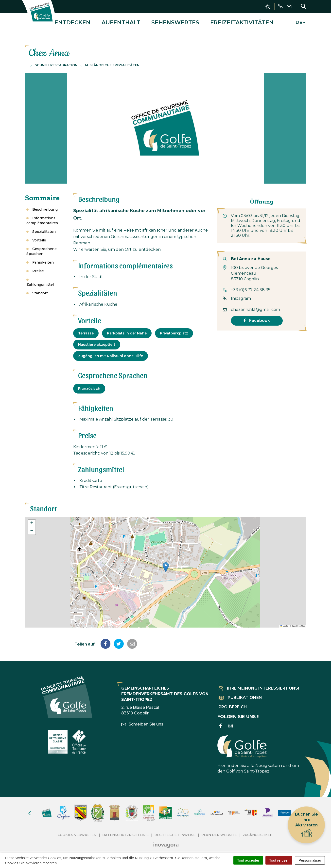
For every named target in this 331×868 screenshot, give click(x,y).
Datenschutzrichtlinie (125, 831)
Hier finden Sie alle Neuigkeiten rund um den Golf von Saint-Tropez (258, 751)
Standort (40, 289)
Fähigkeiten (43, 259)
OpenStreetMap (298, 623)
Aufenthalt (121, 21)
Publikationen (240, 694)
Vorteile (39, 237)
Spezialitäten (44, 228)
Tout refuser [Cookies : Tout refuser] (279, 860)
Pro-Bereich (233, 703)
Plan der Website (219, 831)
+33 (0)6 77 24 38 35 (251, 286)
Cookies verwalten (77, 831)
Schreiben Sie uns (142, 720)
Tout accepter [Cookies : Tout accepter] (248, 860)
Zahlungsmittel (40, 281)
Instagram (241, 295)
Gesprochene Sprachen (42, 248)
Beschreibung (45, 206)
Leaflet (284, 623)
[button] (166, 563)
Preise (38, 267)
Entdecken (72, 21)
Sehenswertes (175, 21)
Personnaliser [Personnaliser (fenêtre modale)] (310, 860)
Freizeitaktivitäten (242, 21)
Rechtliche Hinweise (175, 831)
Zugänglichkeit (258, 831)
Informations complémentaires (42, 217)
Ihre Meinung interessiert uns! (259, 685)
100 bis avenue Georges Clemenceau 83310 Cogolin (254, 270)
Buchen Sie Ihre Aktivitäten (306, 825)
